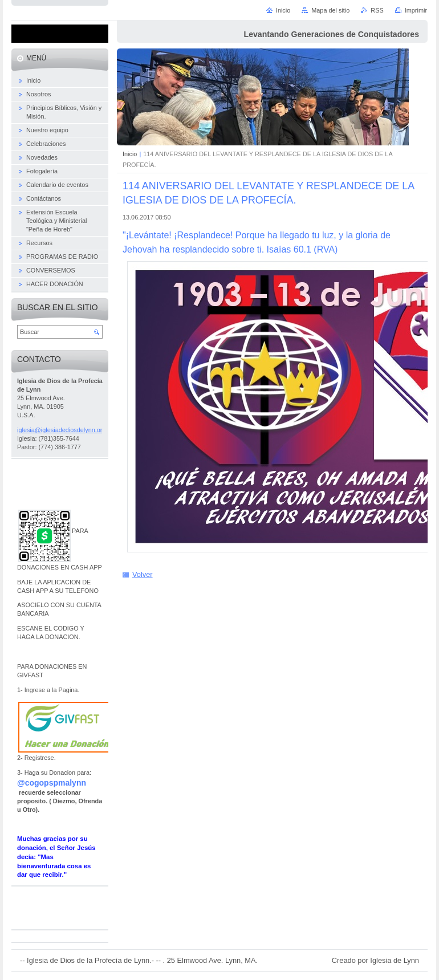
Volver (143, 574)
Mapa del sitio (330, 10)
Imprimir (416, 10)
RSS (377, 10)
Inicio (130, 154)
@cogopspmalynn (52, 783)
